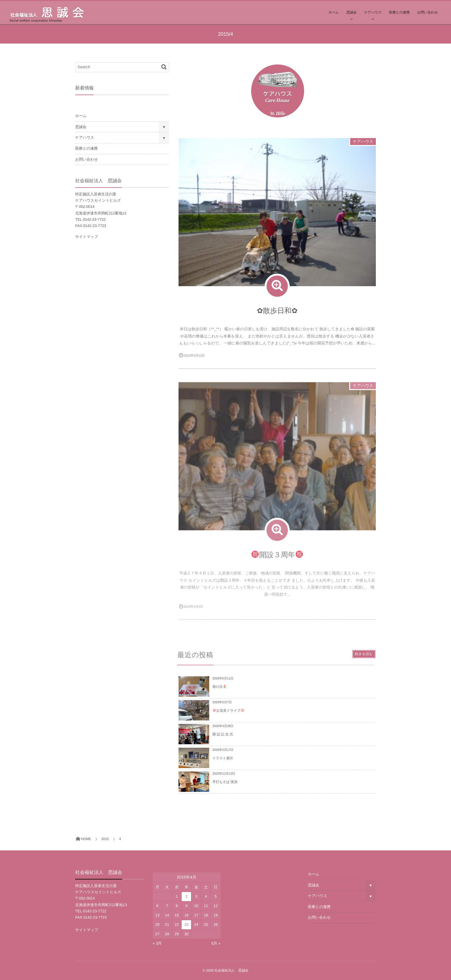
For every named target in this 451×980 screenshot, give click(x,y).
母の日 (219, 687)
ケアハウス (373, 13)
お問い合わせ (428, 13)
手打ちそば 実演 (225, 782)
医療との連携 (399, 13)
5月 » (216, 943)
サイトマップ (87, 237)
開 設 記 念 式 (223, 735)
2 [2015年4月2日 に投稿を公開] (187, 896)
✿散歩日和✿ (277, 311)
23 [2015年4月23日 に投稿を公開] (187, 925)
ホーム (334, 13)
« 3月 (157, 943)
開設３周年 (277, 559)
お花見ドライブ (228, 711)
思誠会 (352, 13)
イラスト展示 (223, 758)
